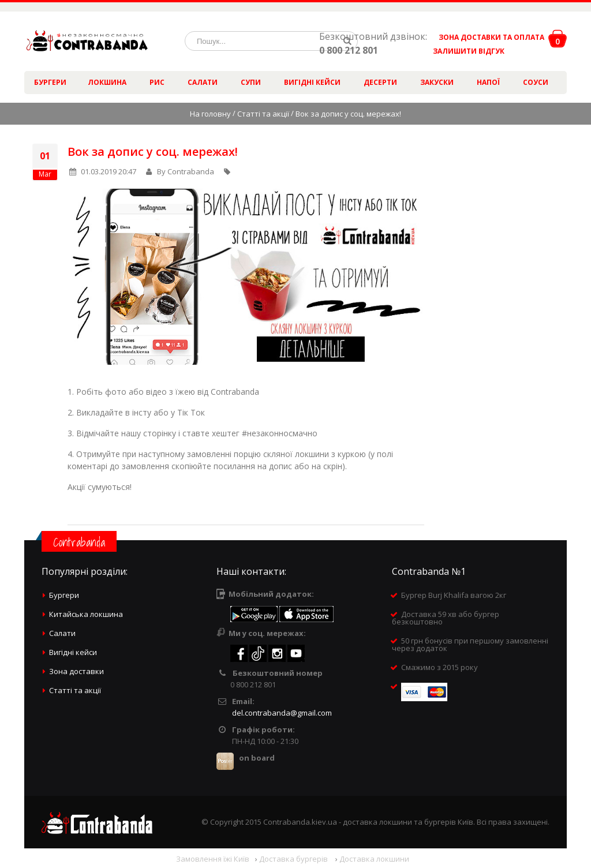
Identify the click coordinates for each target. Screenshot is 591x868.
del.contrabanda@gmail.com (282, 713)
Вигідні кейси (312, 82)
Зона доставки (76, 671)
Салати (203, 82)
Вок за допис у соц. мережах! (153, 151)
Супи (251, 82)
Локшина (107, 82)
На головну (210, 114)
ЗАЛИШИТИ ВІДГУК (464, 51)
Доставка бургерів (294, 859)
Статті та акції (263, 114)
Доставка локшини (374, 859)
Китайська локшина (86, 614)
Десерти (380, 82)
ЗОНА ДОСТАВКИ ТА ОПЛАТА (491, 37)
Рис (157, 82)
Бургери (50, 82)
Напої (488, 82)
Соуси (536, 82)
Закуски (437, 82)
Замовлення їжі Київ (213, 859)
